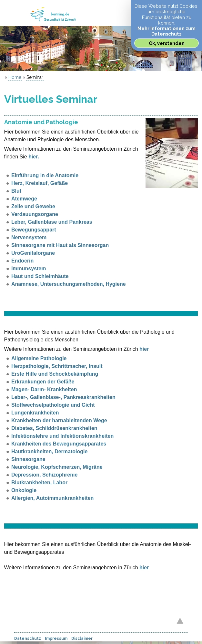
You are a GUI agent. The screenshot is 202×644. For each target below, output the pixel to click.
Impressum (56, 639)
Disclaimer (82, 639)
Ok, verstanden (167, 43)
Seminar (35, 77)
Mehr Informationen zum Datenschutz (167, 31)
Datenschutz (28, 639)
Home (15, 77)
